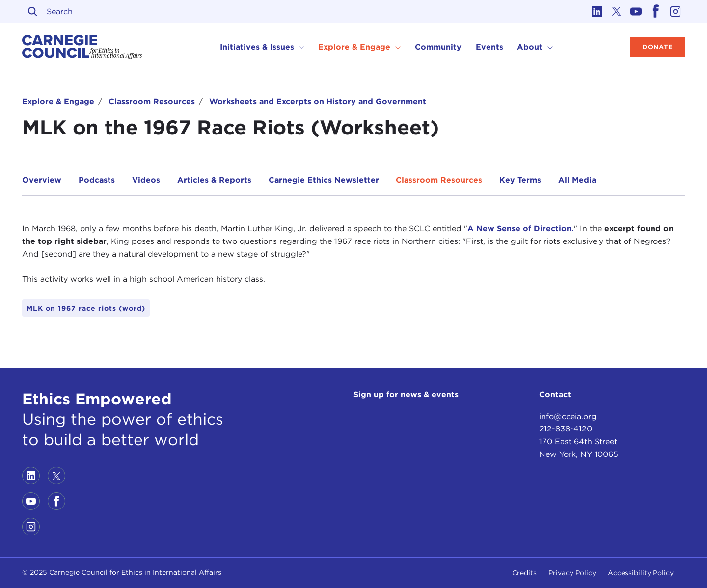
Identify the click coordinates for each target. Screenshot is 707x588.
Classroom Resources (152, 101)
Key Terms (520, 180)
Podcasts (97, 180)
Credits (524, 573)
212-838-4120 (566, 429)
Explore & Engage (58, 101)
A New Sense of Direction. (521, 228)
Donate (658, 47)
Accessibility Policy (641, 573)
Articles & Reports (214, 180)
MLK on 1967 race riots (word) (86, 308)
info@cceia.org (568, 416)
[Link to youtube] (636, 11)
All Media (577, 180)
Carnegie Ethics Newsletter (324, 180)
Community (438, 47)
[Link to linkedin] (597, 11)
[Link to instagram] (675, 11)
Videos (146, 180)
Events (489, 47)
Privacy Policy (572, 573)
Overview (42, 180)
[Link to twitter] (616, 11)
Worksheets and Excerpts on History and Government (318, 101)
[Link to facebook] (655, 11)
